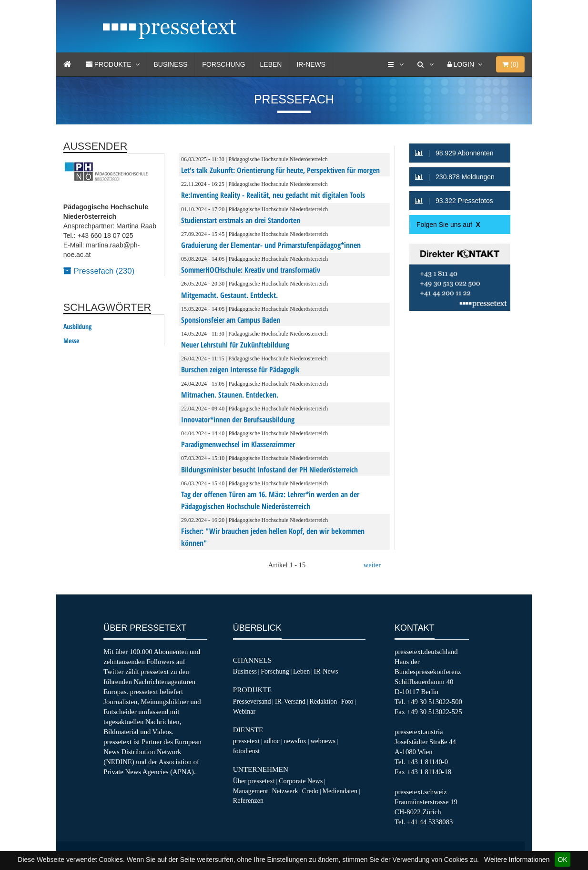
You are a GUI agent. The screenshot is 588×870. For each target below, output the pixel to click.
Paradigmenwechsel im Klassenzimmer (238, 444)
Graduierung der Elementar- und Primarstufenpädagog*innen (271, 245)
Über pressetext (254, 781)
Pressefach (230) (99, 271)
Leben (271, 64)
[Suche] (425, 64)
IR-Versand (290, 701)
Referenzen (248, 800)
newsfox (295, 741)
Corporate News (301, 781)
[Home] (67, 64)
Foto (347, 701)
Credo (310, 791)
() (510, 64)
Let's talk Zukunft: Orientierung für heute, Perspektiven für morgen (280, 170)
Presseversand (252, 701)
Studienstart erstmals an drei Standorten (241, 220)
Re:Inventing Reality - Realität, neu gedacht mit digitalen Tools (273, 195)
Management (251, 791)
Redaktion (323, 701)
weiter (372, 565)
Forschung (223, 64)
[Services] (395, 64)
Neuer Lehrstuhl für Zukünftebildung (235, 345)
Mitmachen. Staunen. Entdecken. (230, 395)
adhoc (272, 741)
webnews (323, 741)
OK (562, 860)
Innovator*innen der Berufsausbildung (238, 420)
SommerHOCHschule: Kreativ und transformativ (251, 270)
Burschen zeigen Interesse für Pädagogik (240, 369)
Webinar (244, 711)
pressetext (246, 741)
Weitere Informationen (517, 860)
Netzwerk (285, 791)
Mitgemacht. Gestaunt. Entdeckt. (229, 295)
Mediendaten (340, 791)
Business (171, 64)
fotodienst (246, 751)
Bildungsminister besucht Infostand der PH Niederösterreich (269, 470)
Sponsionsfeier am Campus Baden (231, 320)
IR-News (311, 64)
